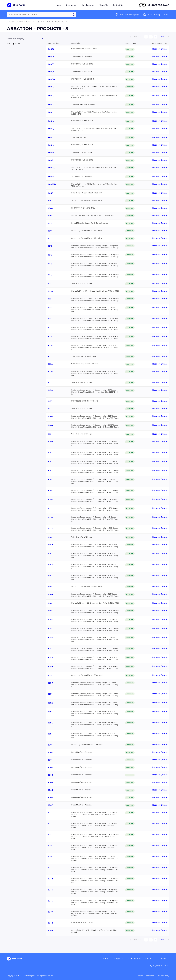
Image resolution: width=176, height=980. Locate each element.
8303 (50, 775)
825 (50, 434)
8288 (50, 658)
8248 (50, 416)
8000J (51, 64)
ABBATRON (46, 22)
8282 (50, 603)
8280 (50, 594)
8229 (50, 372)
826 (50, 537)
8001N (51, 121)
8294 (50, 723)
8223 (50, 319)
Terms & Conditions (146, 976)
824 (50, 409)
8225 (50, 337)
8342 (50, 879)
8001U (51, 145)
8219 (50, 275)
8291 (50, 694)
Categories (71, 5)
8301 (50, 760)
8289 (50, 666)
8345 (50, 901)
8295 (50, 734)
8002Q (51, 168)
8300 (51, 752)
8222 (50, 308)
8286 (50, 638)
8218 (50, 264)
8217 (50, 255)
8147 (50, 216)
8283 (50, 611)
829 (50, 675)
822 (50, 284)
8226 (50, 346)
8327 (50, 857)
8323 (50, 824)
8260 (50, 545)
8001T (51, 138)
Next (162, 37)
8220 (50, 291)
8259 (50, 528)
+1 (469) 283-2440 (158, 5)
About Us (103, 5)
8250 (50, 442)
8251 (50, 453)
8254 (50, 480)
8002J (51, 153)
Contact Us (118, 5)
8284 (50, 620)
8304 (51, 783)
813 (50, 201)
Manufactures (134, 959)
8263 (50, 576)
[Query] (42, 15)
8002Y (51, 177)
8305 (50, 790)
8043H (51, 193)
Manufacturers (88, 5)
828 (50, 587)
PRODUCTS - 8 (61, 22)
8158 (50, 223)
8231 (50, 401)
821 (50, 238)
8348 (50, 923)
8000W (52, 79)
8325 (50, 846)
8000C (51, 49)
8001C (51, 87)
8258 (50, 517)
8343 (50, 890)
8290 (50, 683)
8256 (50, 499)
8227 (50, 357)
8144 (50, 208)
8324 (50, 835)
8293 (50, 712)
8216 (50, 246)
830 (50, 745)
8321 (50, 813)
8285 (50, 629)
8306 (50, 798)
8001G (51, 96)
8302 (50, 767)
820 (50, 231)
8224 (50, 328)
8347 (50, 912)
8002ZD (52, 184)
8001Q (51, 129)
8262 (50, 565)
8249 (50, 425)
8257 (50, 508)
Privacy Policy (163, 976)
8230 (50, 390)
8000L (51, 72)
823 (50, 383)
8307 (50, 805)
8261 (50, 554)
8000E (51, 57)
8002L (51, 160)
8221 (50, 299)
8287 (50, 649)
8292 (50, 703)
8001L (51, 112)
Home (59, 5)
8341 (50, 868)
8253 (50, 471)
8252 (50, 462)
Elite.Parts (11, 22)
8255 (50, 491)
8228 (50, 364)
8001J (51, 105)
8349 (50, 930)
